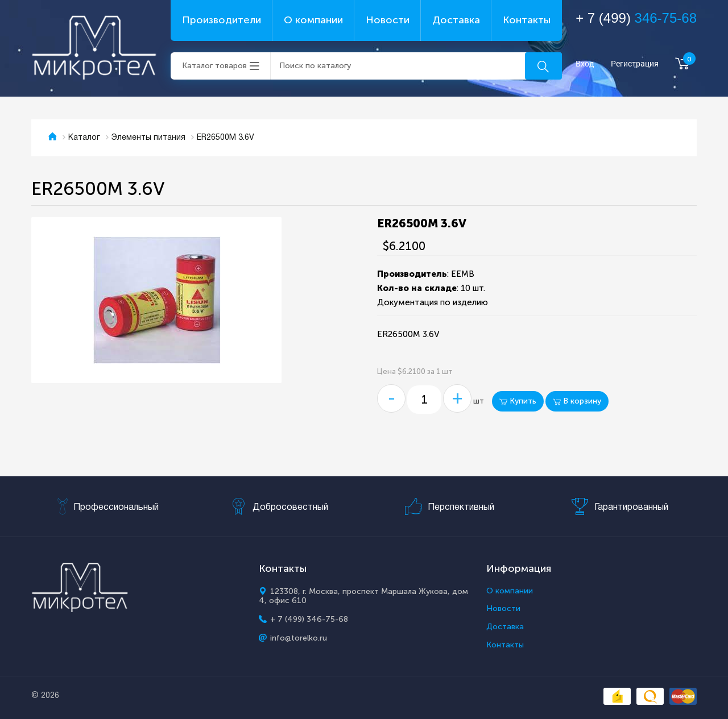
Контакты (527, 20)
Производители (222, 20)
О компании (313, 20)
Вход (585, 64)
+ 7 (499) (636, 18)
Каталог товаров (214, 66)
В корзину (577, 401)
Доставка (456, 20)
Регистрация (635, 64)
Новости (388, 20)
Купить (518, 401)
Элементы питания (148, 138)
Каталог (84, 138)
